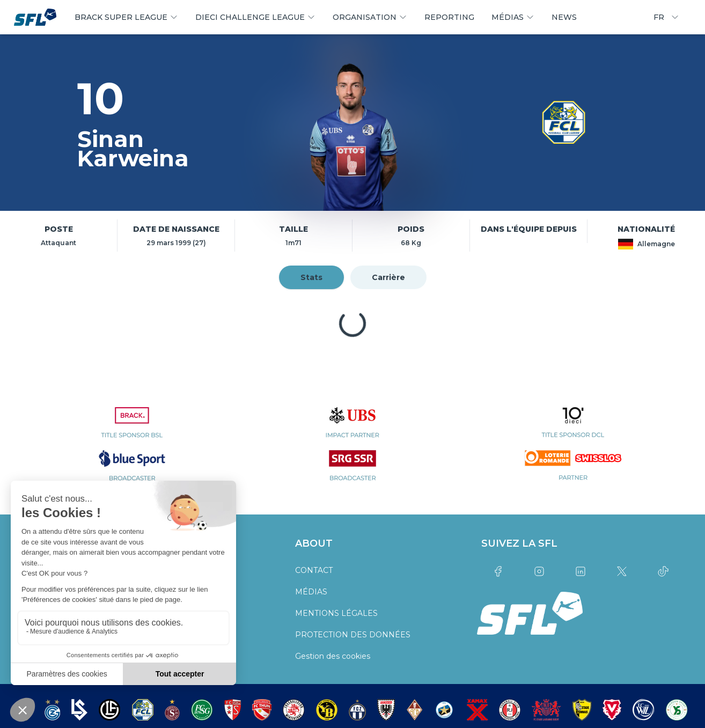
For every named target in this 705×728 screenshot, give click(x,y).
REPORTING (449, 17)
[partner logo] (132, 429)
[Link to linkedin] (580, 571)
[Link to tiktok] (663, 571)
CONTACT (314, 570)
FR (666, 17)
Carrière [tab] (388, 277)
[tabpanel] (352, 323)
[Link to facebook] (498, 571)
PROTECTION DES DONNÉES (353, 635)
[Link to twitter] (622, 571)
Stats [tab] (311, 277)
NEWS (564, 17)
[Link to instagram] (539, 571)
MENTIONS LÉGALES (336, 613)
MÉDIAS (311, 592)
